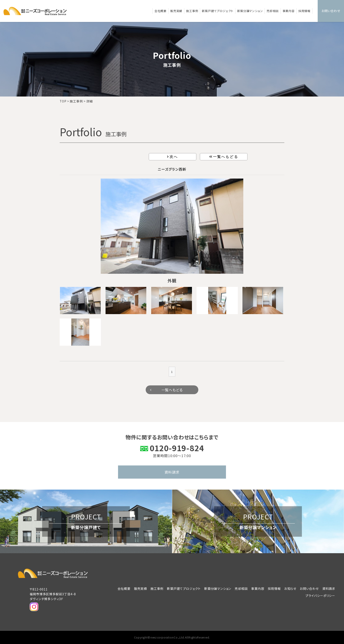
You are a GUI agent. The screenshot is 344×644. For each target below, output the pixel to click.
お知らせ (290, 589)
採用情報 (304, 11)
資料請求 (172, 472)
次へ (174, 157)
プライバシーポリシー (320, 596)
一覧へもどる (226, 157)
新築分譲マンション (250, 11)
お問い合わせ (331, 11)
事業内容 (289, 11)
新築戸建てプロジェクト (218, 11)
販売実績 (176, 11)
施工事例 (192, 11)
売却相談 (273, 11)
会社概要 (160, 11)
